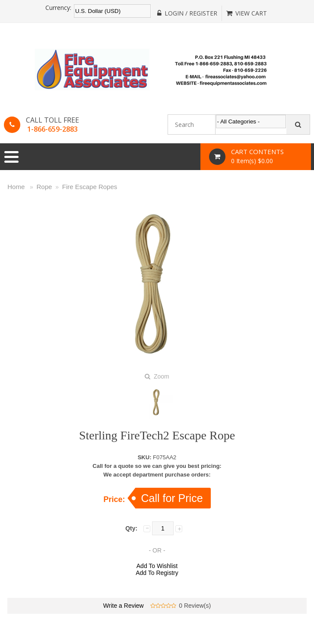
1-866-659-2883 (52, 129)
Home (16, 187)
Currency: (58, 8)
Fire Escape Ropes (90, 187)
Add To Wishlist (157, 566)
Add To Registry (157, 573)
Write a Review (124, 606)
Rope (44, 187)
